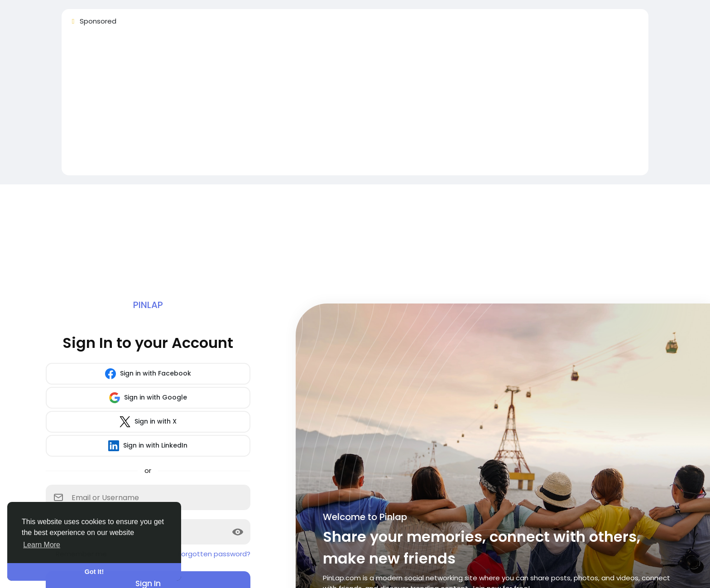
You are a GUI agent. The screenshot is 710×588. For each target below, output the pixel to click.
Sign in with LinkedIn (148, 446)
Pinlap (148, 305)
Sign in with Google (148, 398)
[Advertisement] (341, 105)
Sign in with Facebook (148, 374)
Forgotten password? (214, 554)
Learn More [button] (42, 545)
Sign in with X (148, 422)
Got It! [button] (94, 572)
